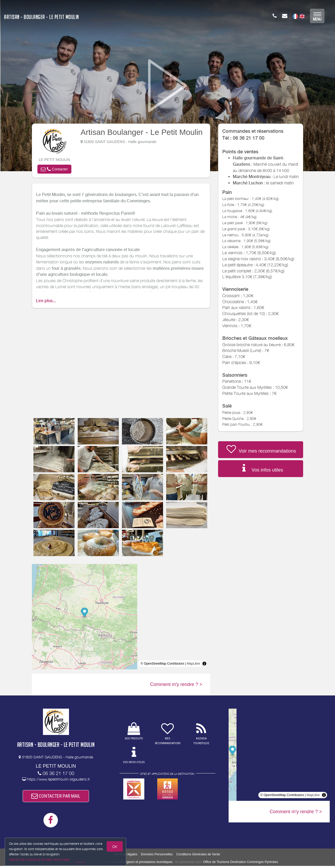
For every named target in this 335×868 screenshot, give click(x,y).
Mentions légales (126, 856)
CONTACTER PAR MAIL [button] (56, 797)
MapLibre (194, 664)
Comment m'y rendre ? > (176, 684)
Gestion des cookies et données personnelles (40, 859)
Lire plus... (46, 301)
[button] (54, 169)
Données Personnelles (157, 856)
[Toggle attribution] (204, 664)
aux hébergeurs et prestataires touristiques (143, 864)
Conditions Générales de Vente (198, 856)
